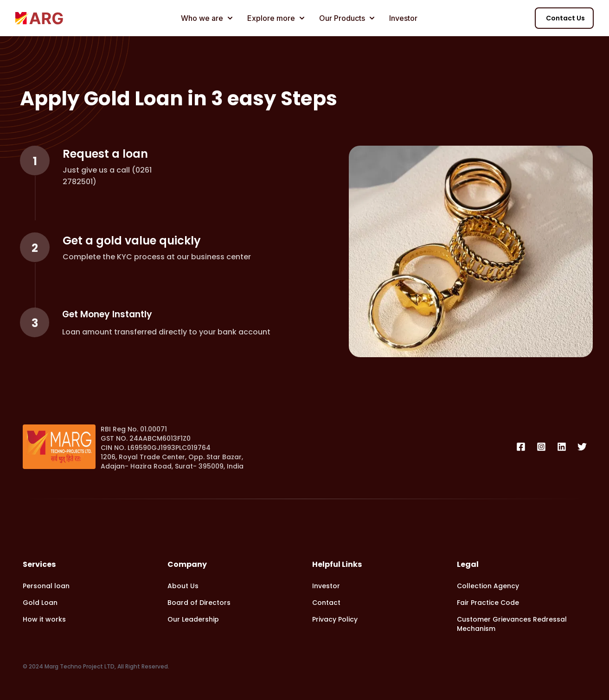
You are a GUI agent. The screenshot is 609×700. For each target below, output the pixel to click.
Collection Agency (488, 586)
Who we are (207, 18)
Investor (403, 18)
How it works (44, 619)
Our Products (347, 18)
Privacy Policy (335, 619)
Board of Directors (199, 603)
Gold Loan (40, 603)
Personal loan (46, 586)
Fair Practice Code (488, 603)
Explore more (276, 18)
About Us (183, 586)
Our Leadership (193, 619)
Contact (326, 603)
